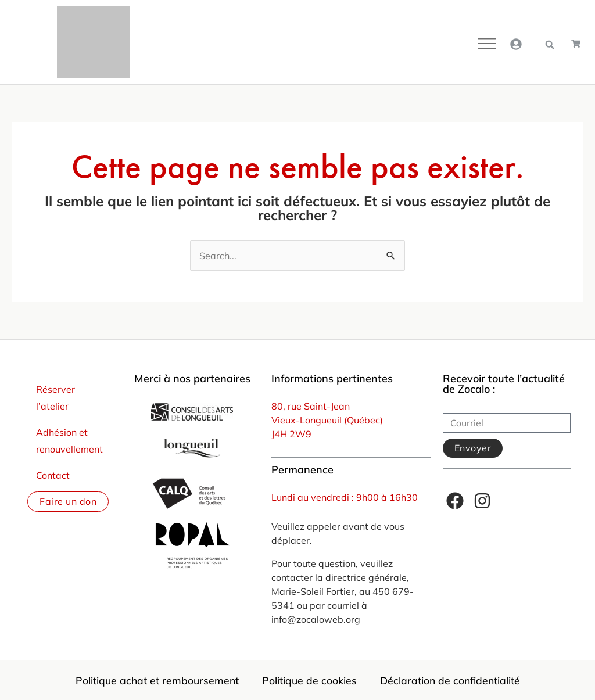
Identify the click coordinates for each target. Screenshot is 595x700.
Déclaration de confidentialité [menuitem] (450, 680)
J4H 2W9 (291, 434)
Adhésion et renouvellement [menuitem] (69, 441)
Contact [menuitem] (53, 475)
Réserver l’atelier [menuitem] (55, 398)
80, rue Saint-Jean (311, 406)
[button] (550, 45)
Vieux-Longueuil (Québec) (327, 420)
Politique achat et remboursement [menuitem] (157, 680)
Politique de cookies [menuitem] (309, 680)
